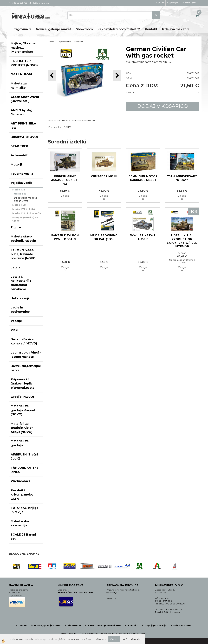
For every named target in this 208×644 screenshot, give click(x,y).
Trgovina (21, 29)
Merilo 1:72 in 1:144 (24, 209)
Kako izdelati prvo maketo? (119, 29)
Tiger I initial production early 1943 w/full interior (182, 241)
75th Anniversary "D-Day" (182, 178)
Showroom (84, 29)
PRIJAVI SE (112, 598)
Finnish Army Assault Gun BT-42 (65, 180)
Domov (52, 42)
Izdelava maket (174, 29)
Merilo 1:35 (19, 190)
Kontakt (151, 29)
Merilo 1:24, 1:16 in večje (27, 213)
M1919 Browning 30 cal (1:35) (104, 237)
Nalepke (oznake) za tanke (25, 219)
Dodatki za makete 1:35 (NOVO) (26, 199)
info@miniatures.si (138, 633)
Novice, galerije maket (53, 29)
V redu (114, 639)
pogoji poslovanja (156, 625)
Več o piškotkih (131, 639)
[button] (117, 75)
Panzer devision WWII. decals (65, 237)
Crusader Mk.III (104, 176)
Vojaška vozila (64, 42)
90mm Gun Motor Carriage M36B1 (143, 178)
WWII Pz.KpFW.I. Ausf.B (143, 237)
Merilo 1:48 (19, 205)
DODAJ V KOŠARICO (162, 106)
